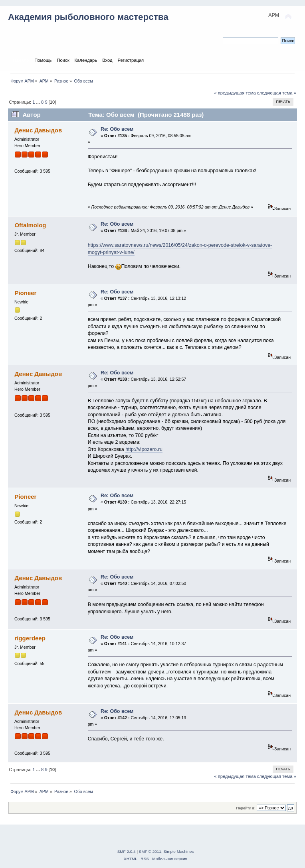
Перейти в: (246, 808)
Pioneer (25, 293)
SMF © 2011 (150, 851)
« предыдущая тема (235, 93)
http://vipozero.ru (144, 449)
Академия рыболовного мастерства (88, 17)
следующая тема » (277, 93)
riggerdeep (30, 638)
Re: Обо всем (117, 129)
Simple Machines (178, 851)
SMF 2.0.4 (127, 851)
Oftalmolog (30, 225)
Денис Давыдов (38, 130)
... (38, 102)
